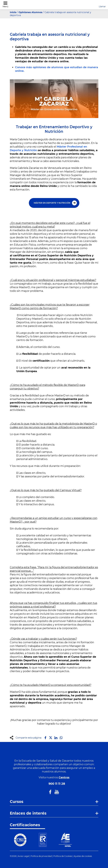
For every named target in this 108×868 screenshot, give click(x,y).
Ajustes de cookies (83, 856)
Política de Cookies (63, 856)
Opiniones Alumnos (30, 12)
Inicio (13, 12)
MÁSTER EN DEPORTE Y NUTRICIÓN (52, 203)
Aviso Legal (23, 856)
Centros (64, 777)
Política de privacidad (41, 856)
